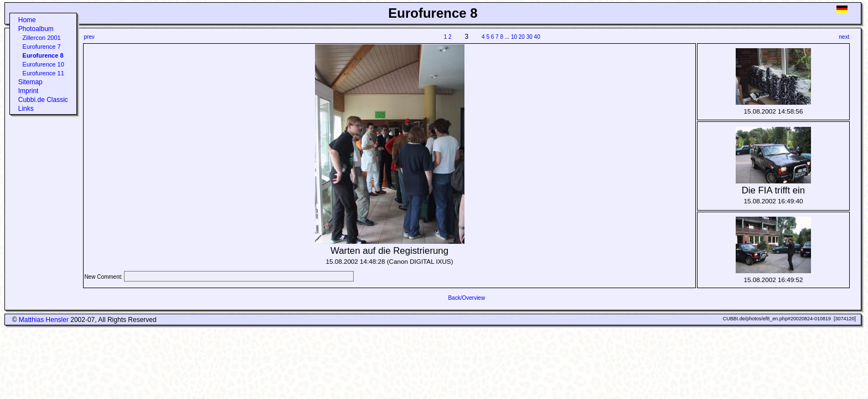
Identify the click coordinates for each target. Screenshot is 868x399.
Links (26, 109)
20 (522, 37)
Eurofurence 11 (43, 73)
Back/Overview (466, 298)
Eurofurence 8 (43, 55)
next (844, 37)
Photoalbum (36, 29)
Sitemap (30, 82)
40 (537, 37)
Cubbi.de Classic (43, 100)
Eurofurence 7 (42, 47)
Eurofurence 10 (43, 64)
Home (27, 20)
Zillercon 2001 (42, 38)
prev (89, 37)
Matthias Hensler (44, 320)
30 (529, 37)
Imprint (29, 91)
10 (514, 37)
